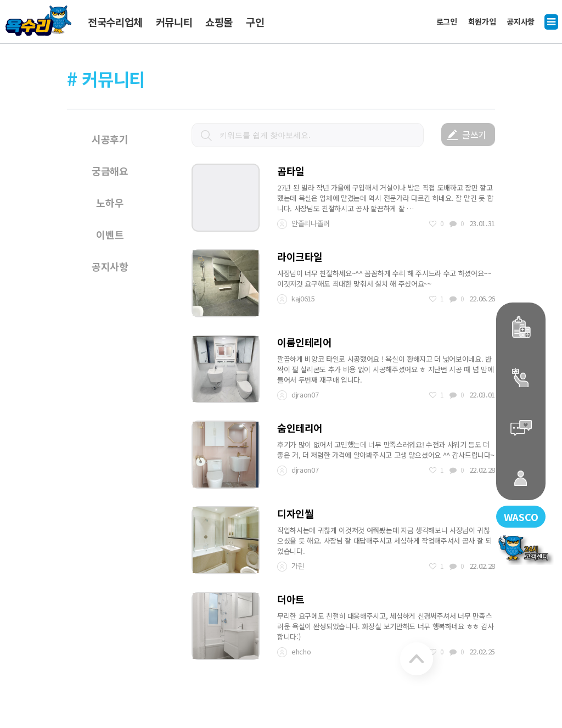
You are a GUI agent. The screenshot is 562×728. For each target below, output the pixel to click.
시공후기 (110, 139)
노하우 (110, 203)
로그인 (447, 20)
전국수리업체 (115, 22)
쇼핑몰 (219, 22)
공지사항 (521, 20)
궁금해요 (110, 171)
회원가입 (482, 20)
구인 (255, 22)
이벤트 (110, 234)
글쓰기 (474, 135)
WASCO (517, 515)
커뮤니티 (174, 22)
